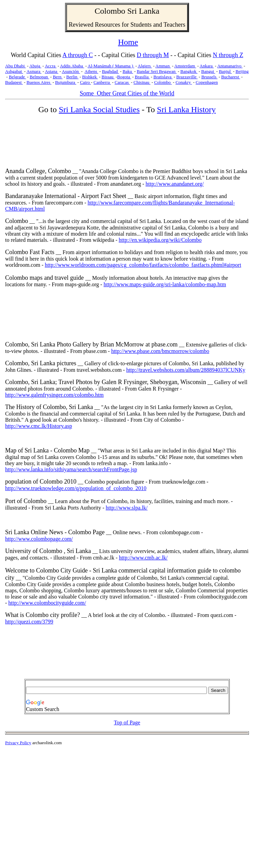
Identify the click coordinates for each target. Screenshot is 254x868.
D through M (153, 55)
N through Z (228, 55)
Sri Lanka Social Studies (99, 109)
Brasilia (142, 77)
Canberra (102, 82)
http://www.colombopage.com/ (39, 539)
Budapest (14, 82)
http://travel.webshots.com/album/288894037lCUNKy (186, 370)
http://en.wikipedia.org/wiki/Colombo (160, 240)
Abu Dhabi (16, 66)
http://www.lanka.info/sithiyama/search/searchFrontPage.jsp (71, 469)
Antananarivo (230, 66)
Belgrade (17, 77)
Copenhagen (207, 82)
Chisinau (142, 82)
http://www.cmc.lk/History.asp (39, 426)
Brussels (209, 77)
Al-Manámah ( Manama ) (111, 66)
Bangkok (189, 71)
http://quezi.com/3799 (29, 622)
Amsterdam (185, 66)
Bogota (124, 77)
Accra (51, 66)
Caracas (122, 82)
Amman (163, 66)
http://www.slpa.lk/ (127, 508)
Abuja (35, 66)
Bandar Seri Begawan (157, 71)
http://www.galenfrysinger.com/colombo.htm (54, 395)
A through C (78, 55)
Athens (91, 71)
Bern (58, 77)
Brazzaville (187, 77)
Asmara (34, 71)
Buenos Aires (39, 82)
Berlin (72, 77)
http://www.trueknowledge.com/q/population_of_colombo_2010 (76, 488)
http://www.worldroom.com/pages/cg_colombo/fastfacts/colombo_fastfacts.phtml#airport (143, 265)
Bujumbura (66, 82)
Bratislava (163, 77)
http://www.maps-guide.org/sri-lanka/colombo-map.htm (165, 284)
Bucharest (231, 77)
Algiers (145, 66)
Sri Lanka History (186, 109)
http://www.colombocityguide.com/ (47, 603)
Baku (128, 71)
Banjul (225, 71)
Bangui (208, 71)
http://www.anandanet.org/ (175, 184)
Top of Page (127, 722)
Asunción (71, 71)
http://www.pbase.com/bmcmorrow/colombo (160, 351)
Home (128, 42)
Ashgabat (14, 71)
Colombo (110, 11)
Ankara (207, 66)
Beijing (242, 71)
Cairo (85, 82)
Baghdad (110, 71)
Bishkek (90, 77)
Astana (51, 71)
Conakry (184, 82)
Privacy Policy (18, 743)
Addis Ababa (72, 66)
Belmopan (39, 77)
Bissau (108, 77)
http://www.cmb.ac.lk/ (143, 558)
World (18, 55)
